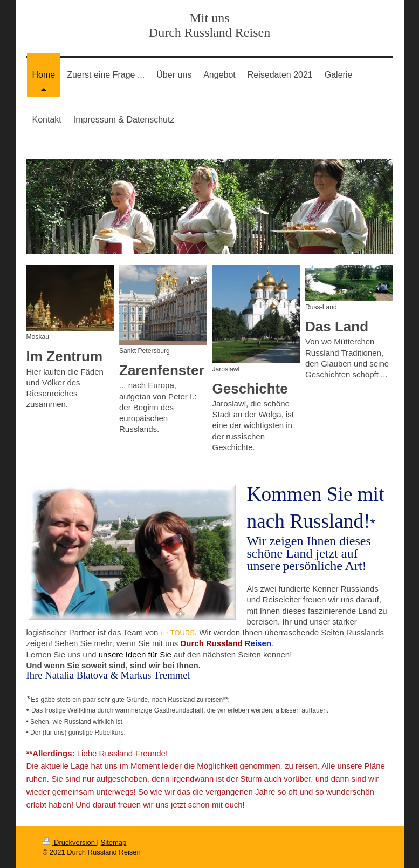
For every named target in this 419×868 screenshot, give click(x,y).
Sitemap (114, 842)
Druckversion (70, 842)
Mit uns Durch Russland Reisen (209, 25)
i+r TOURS (178, 633)
